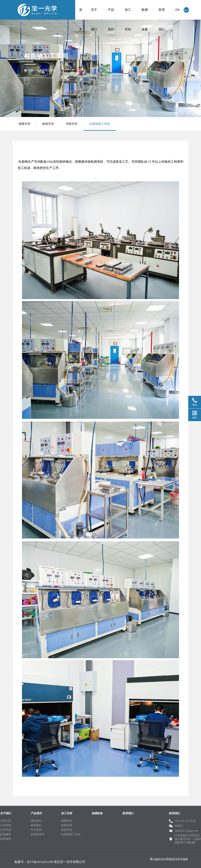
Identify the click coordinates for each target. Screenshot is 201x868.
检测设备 (145, 14)
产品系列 (111, 14)
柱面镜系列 (37, 834)
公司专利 (5, 830)
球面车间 (72, 124)
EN (178, 10)
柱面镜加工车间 (46, 70)
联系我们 (162, 14)
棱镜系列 (36, 825)
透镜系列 (36, 821)
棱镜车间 (48, 124)
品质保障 (5, 839)
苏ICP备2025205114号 (40, 862)
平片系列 (36, 830)
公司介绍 (5, 821)
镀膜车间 (25, 124)
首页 (81, 14)
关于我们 (94, 14)
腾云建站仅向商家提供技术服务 (169, 859)
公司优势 (5, 825)
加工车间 (128, 14)
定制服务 (5, 834)
